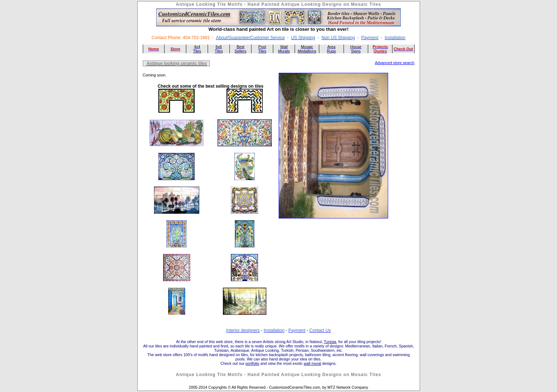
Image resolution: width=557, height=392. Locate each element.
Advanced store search (395, 63)
